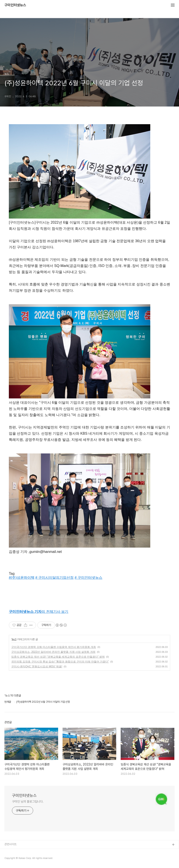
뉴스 (14, 639)
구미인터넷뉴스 (15, 5)
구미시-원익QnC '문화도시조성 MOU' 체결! (37, 666)
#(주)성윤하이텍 (22, 578)
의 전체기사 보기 (39, 612)
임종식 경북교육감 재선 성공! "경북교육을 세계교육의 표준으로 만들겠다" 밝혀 (58, 657)
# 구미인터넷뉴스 (89, 578)
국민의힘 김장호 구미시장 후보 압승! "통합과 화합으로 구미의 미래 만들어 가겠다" (60, 662)
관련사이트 (10, 844)
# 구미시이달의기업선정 (54, 578)
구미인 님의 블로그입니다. (28, 801)
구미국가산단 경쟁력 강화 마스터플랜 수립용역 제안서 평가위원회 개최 (54, 647)
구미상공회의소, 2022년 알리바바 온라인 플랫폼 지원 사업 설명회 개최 (53, 652)
